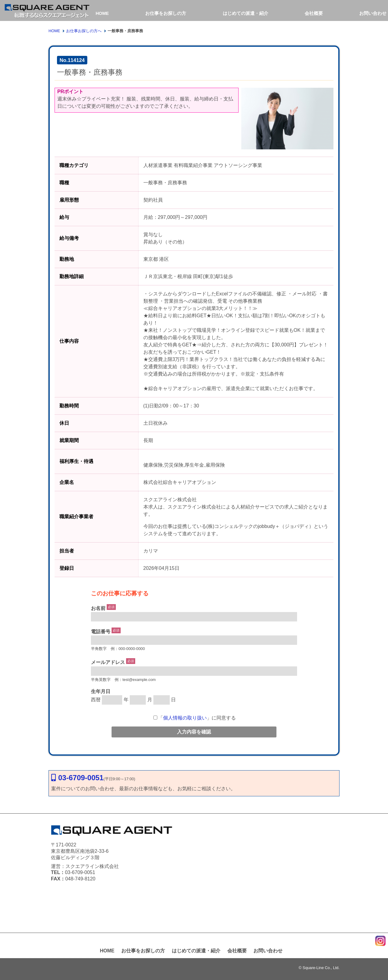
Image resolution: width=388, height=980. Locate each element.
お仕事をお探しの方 (167, 13)
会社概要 (314, 13)
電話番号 (101, 632)
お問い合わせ (374, 13)
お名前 (98, 608)
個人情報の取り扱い (185, 718)
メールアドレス (108, 663)
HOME (102, 13)
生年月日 (101, 691)
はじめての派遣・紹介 (246, 13)
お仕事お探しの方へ (84, 31)
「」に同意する (195, 718)
